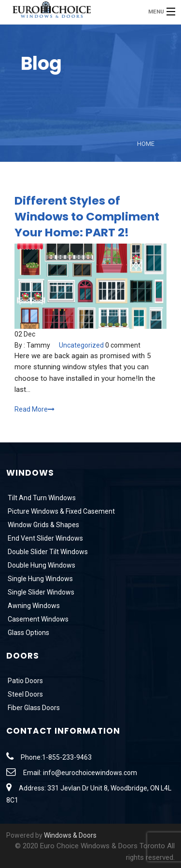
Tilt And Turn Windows (41, 498)
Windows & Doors (70, 835)
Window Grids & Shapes (43, 525)
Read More (35, 409)
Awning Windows (33, 606)
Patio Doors (25, 681)
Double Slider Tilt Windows (47, 552)
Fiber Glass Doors (33, 708)
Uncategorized (81, 345)
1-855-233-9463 (67, 757)
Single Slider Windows (40, 592)
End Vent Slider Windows (45, 538)
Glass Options (28, 633)
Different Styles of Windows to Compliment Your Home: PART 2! (87, 216)
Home (146, 144)
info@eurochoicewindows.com (90, 773)
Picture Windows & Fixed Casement (61, 511)
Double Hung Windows (41, 565)
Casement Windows (37, 619)
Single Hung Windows (40, 579)
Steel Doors (25, 694)
